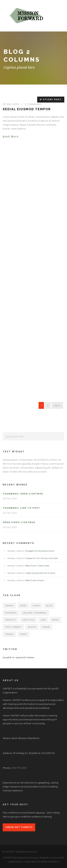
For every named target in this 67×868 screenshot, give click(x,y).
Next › (57, 405)
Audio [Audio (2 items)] (36, 606)
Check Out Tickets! (19, 827)
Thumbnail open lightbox (23, 494)
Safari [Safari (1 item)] (46, 627)
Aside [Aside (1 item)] (23, 606)
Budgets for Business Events (40, 551)
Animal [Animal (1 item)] (9, 606)
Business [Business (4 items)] (11, 613)
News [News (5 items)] (55, 620)
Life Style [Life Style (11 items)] (28, 620)
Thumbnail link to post (21, 508)
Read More (11, 137)
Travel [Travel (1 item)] (9, 634)
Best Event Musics (35, 580)
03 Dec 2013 (11, 104)
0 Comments (33, 104)
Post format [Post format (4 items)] (13, 627)
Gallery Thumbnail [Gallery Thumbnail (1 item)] (35, 613)
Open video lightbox (19, 522)
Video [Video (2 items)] (23, 634)
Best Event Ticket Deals (37, 566)
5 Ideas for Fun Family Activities (42, 558)
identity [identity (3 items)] (11, 620)
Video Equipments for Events (40, 573)
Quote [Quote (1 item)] (32, 627)
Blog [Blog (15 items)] (49, 606)
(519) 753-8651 (19, 768)
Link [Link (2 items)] (43, 620)
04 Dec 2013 (10, 498)
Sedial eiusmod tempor (27, 109)
